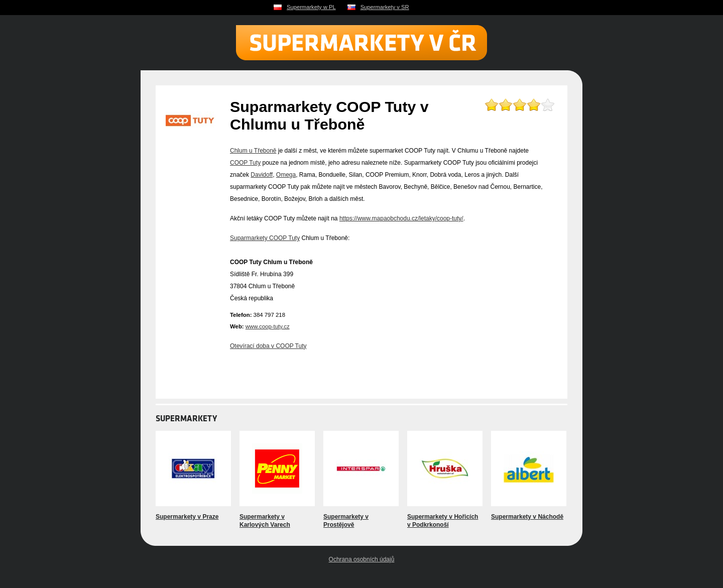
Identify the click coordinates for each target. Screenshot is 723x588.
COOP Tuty (245, 163)
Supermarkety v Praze (187, 517)
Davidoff (262, 175)
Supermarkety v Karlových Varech (265, 521)
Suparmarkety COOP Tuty (265, 238)
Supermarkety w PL (311, 7)
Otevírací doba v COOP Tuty (268, 346)
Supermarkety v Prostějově (346, 521)
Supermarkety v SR (385, 7)
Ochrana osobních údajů (362, 559)
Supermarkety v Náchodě (527, 517)
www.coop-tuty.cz (268, 326)
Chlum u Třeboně (253, 151)
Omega (286, 175)
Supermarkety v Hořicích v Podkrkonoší (443, 521)
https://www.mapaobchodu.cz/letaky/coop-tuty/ (401, 218)
